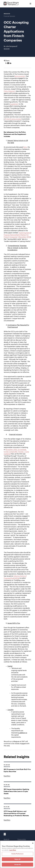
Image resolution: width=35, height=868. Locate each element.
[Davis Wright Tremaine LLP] (11, 4)
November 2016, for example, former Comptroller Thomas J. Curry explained (16, 452)
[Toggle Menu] (30, 4)
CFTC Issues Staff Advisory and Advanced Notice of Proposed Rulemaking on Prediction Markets (16, 813)
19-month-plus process (13, 119)
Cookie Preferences (17, 854)
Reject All (17, 859)
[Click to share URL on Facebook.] (8, 63)
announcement (20, 76)
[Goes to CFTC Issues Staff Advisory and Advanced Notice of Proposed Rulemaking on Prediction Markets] (7, 820)
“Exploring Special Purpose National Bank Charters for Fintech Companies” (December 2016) (17, 235)
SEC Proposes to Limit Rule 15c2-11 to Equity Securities (17, 770)
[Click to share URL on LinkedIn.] (10, 63)
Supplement (14, 104)
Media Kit (7, 839)
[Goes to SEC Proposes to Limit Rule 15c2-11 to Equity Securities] (7, 776)
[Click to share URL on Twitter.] (6, 63)
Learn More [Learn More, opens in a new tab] (13, 850)
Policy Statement (10, 91)
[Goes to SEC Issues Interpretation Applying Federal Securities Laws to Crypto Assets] (7, 798)
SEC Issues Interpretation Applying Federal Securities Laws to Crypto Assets (16, 791)
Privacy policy (22, 839)
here (25, 147)
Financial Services (9, 16)
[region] (17, 854)
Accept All (17, 864)
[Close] (33, 843)
